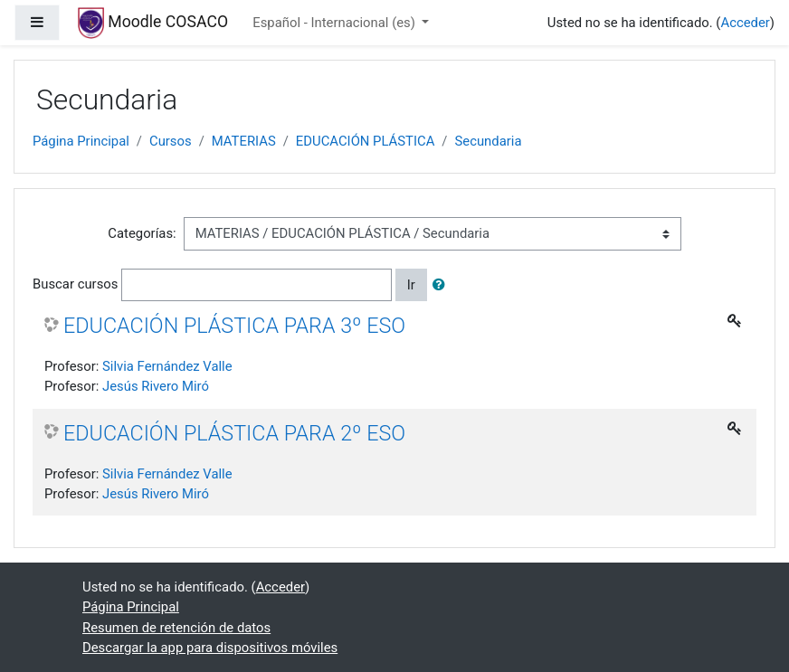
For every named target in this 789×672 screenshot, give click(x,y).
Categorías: (142, 233)
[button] (442, 285)
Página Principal (81, 141)
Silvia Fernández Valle (167, 366)
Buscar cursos (75, 284)
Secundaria (488, 141)
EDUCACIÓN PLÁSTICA (365, 141)
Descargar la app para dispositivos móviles (210, 648)
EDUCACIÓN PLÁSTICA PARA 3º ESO (234, 326)
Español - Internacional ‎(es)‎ (335, 23)
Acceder (745, 23)
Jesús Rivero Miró (156, 386)
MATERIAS (244, 141)
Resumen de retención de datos (176, 628)
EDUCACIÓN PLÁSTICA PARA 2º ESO (234, 433)
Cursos (171, 141)
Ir (411, 285)
